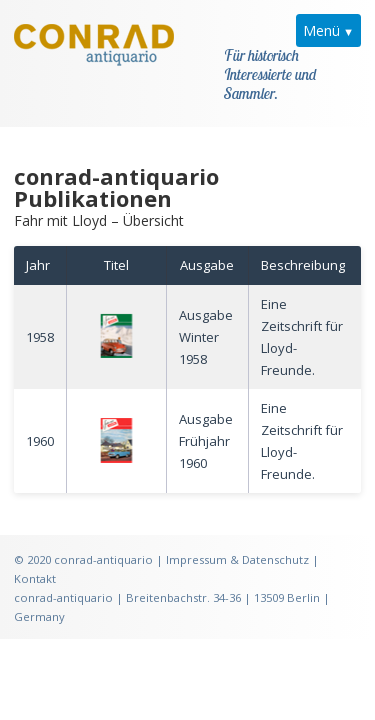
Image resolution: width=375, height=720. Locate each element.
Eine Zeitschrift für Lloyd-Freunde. (302, 313)
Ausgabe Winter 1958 (206, 313)
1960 (40, 417)
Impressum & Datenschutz (237, 536)
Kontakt (35, 555)
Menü (321, 30)
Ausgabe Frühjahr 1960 (206, 417)
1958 (40, 313)
